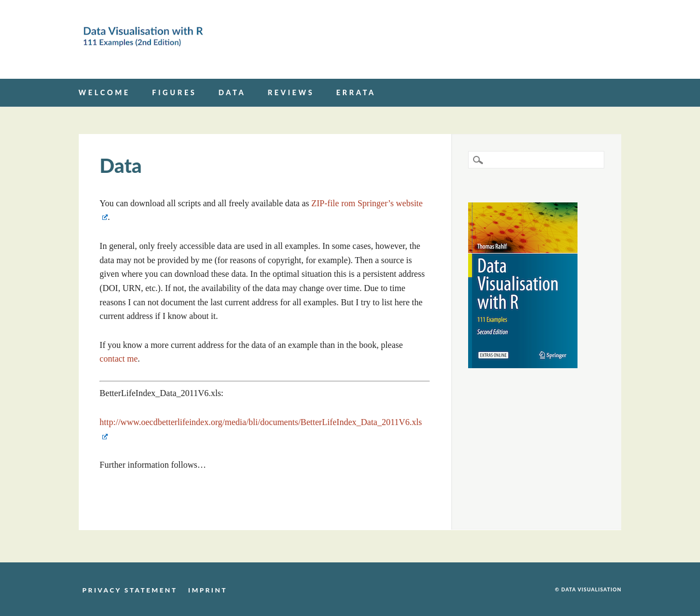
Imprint (208, 589)
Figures (174, 92)
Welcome (104, 92)
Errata (356, 92)
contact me (119, 359)
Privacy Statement (130, 589)
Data (232, 92)
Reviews (291, 92)
